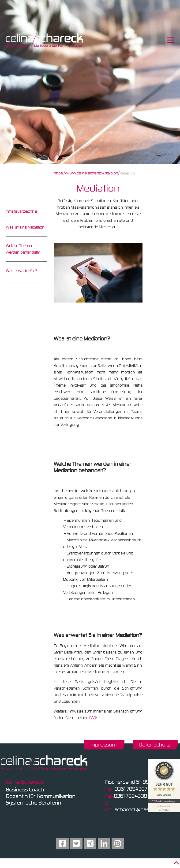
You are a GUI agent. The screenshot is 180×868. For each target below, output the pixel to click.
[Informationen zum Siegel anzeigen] (164, 807)
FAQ (93, 718)
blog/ (115, 173)
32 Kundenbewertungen (164, 801)
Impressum (103, 744)
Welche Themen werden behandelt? (23, 249)
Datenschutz (154, 744)
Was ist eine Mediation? (26, 227)
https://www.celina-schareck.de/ (82, 173)
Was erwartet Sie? (22, 271)
